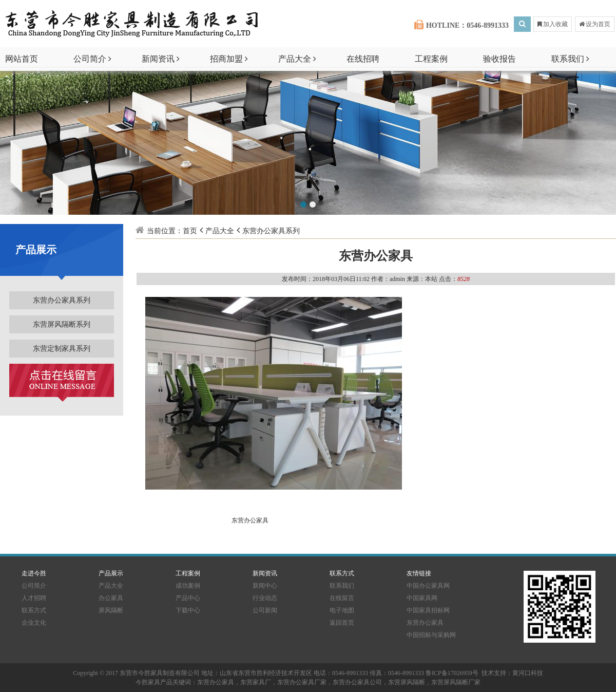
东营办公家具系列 (62, 300)
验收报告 (499, 59)
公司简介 (92, 59)
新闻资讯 (161, 59)
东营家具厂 (256, 682)
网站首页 (22, 59)
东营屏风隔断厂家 (456, 682)
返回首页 (342, 623)
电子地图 (342, 610)
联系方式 (34, 610)
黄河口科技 (528, 673)
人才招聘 (34, 598)
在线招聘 (363, 59)
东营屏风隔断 (407, 682)
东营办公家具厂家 (302, 682)
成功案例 (188, 586)
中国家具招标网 (428, 610)
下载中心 (188, 610)
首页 (190, 231)
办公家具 (111, 598)
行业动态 (265, 598)
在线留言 (342, 598)
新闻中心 (265, 586)
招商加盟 (229, 59)
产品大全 (297, 59)
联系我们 (570, 59)
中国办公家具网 (428, 586)
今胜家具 (148, 682)
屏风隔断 (111, 610)
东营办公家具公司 (357, 682)
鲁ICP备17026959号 (452, 673)
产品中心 (188, 598)
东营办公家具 (248, 520)
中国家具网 (422, 598)
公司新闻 (265, 610)
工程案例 (431, 59)
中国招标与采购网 (431, 635)
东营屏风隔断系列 (62, 324)
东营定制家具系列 (62, 349)
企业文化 (34, 623)
